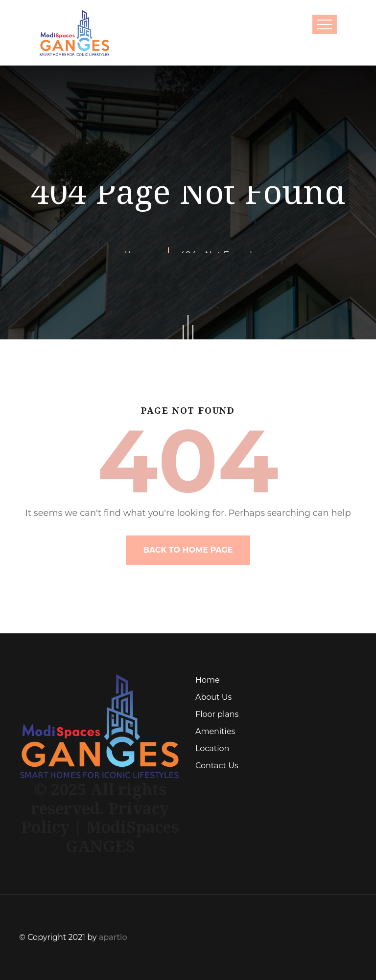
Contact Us (217, 766)
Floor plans (217, 714)
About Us (213, 697)
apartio (113, 937)
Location (212, 748)
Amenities (215, 731)
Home (208, 680)
